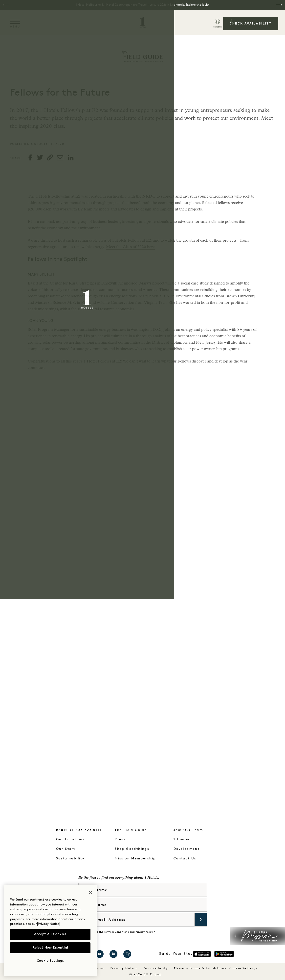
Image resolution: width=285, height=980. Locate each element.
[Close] (90, 892)
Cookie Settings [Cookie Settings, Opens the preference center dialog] (50, 961)
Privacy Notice (49, 924)
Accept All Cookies (50, 934)
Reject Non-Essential (50, 948)
